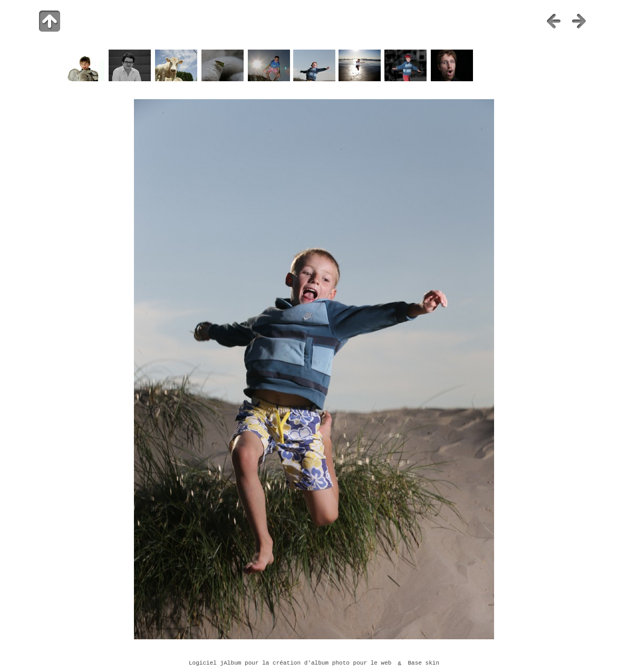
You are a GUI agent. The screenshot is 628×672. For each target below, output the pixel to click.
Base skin (423, 664)
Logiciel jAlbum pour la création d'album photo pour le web (290, 664)
